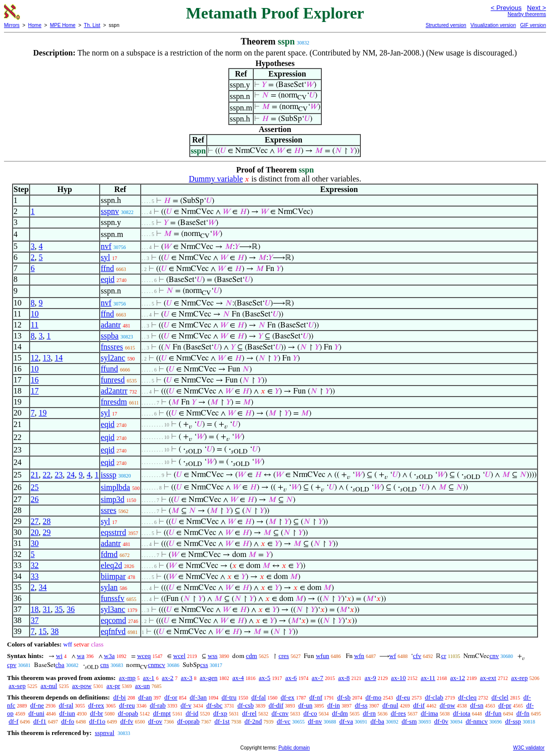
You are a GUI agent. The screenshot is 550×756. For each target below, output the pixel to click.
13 (47, 358)
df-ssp (513, 721)
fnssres (112, 347)
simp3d (112, 499)
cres (284, 656)
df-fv (127, 721)
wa (81, 656)
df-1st (222, 721)
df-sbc (214, 705)
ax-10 (398, 678)
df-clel (500, 697)
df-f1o (97, 721)
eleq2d (111, 565)
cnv (494, 656)
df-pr (505, 705)
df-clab (434, 697)
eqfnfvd (113, 631)
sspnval (104, 733)
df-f (14, 721)
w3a (110, 656)
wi (59, 656)
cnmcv (156, 665)
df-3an (198, 697)
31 (47, 609)
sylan (109, 587)
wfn (359, 656)
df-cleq (467, 697)
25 (35, 487)
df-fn (523, 713)
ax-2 (167, 678)
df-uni (37, 713)
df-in (334, 705)
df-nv (315, 721)
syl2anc (113, 358)
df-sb (344, 697)
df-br (97, 713)
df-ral (66, 705)
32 (35, 565)
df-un (305, 705)
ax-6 (291, 678)
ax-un (143, 686)
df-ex (288, 697)
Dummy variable (216, 179)
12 (35, 358)
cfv (417, 656)
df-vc (284, 721)
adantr (111, 325)
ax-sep (17, 686)
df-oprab (188, 721)
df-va (346, 721)
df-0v (441, 721)
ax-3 (186, 678)
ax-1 (149, 678)
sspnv (110, 211)
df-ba (377, 721)
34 (43, 587)
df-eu (403, 697)
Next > (536, 8)
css (204, 665)
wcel (179, 656)
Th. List (92, 25)
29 (47, 532)
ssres (108, 510)
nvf (106, 246)
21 (35, 475)
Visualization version (493, 25)
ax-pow (82, 686)
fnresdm (114, 402)
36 (71, 609)
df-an (145, 697)
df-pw (447, 705)
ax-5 (264, 678)
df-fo (68, 721)
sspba (110, 336)
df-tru (229, 697)
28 (47, 521)
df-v (186, 705)
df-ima (430, 713)
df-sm (409, 721)
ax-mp (127, 678)
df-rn (369, 713)
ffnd (107, 268)
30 (35, 543)
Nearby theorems (527, 14)
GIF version (533, 25)
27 (35, 521)
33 (35, 576)
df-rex (96, 705)
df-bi (119, 697)
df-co (310, 713)
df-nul (390, 705)
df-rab (158, 705)
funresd (113, 380)
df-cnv (280, 713)
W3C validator (529, 748)
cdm (251, 656)
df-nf (316, 697)
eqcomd (113, 620)
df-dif (276, 705)
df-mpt (162, 713)
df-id (192, 713)
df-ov (155, 721)
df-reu (127, 705)
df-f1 (40, 721)
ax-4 (238, 678)
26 (35, 499)
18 (35, 609)
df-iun (67, 713)
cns (104, 665)
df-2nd (253, 721)
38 (55, 631)
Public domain (294, 748)
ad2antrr (114, 391)
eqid (108, 279)
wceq (144, 656)
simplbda (115, 487)
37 (35, 620)
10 (35, 314)
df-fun (494, 713)
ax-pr (113, 686)
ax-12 (458, 678)
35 (59, 609)
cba (60, 665)
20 (35, 532)
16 (35, 380)
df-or (171, 697)
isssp (108, 475)
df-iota (462, 713)
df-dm (340, 713)
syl (105, 257)
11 (34, 325)
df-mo (373, 697)
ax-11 (428, 678)
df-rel (249, 713)
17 (35, 391)
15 (43, 631)
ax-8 (344, 678)
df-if (419, 705)
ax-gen (208, 678)
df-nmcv (476, 721)
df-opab (128, 713)
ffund (109, 369)
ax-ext (488, 678)
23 (59, 475)
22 (47, 475)
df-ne (37, 705)
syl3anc (113, 609)
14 (59, 358)
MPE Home (63, 25)
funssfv (112, 598)
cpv (12, 665)
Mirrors (12, 25)
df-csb (245, 705)
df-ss (361, 705)
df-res (398, 713)
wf (393, 656)
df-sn (477, 705)
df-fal (258, 697)
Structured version (446, 25)
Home (35, 25)
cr (443, 656)
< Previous (506, 8)
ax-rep (519, 678)
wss (213, 656)
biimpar (113, 576)
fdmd (109, 554)
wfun (323, 656)
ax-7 (318, 678)
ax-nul (49, 686)
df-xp (220, 713)
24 (71, 475)
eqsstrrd (113, 532)
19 (43, 413)
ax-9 (371, 678)
